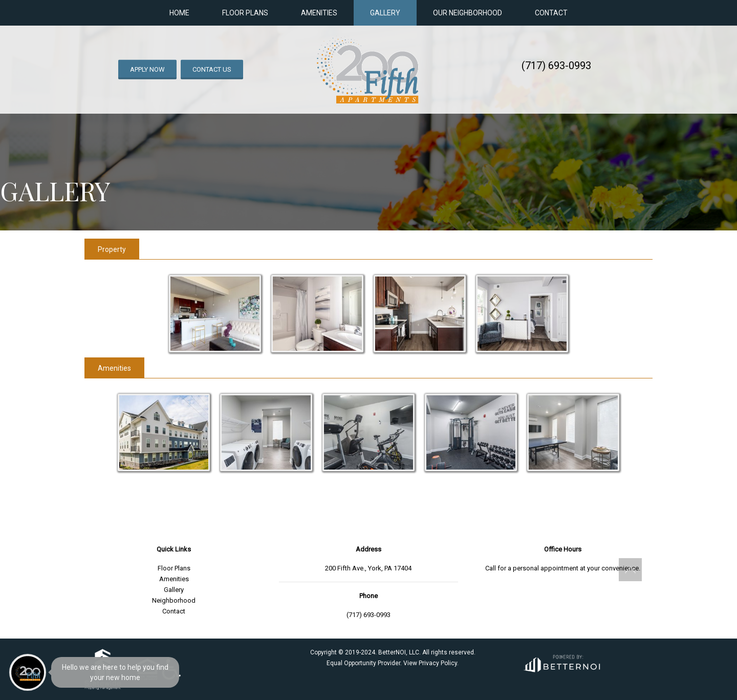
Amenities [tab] (114, 368)
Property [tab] (112, 249)
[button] (630, 570)
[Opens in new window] (561, 662)
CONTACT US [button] (212, 69)
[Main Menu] (28, 672)
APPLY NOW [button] (147, 69)
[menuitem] (28, 517)
